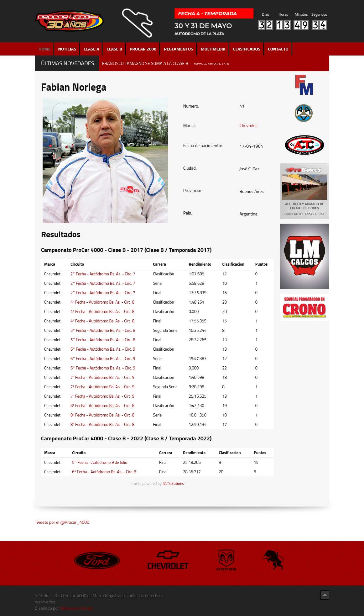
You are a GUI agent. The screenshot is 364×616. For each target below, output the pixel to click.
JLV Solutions (173, 483)
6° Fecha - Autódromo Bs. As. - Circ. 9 (103, 349)
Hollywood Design (77, 608)
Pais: (188, 213)
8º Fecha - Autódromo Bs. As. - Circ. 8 (102, 406)
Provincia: (192, 190)
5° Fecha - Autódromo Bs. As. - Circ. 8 (103, 330)
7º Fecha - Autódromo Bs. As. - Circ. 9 (102, 377)
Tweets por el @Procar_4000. (62, 522)
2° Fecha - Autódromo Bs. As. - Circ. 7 (103, 274)
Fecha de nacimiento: (203, 146)
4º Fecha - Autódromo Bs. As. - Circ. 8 (102, 302)
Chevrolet (248, 125)
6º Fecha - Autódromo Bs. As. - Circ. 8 (104, 472)
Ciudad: (190, 168)
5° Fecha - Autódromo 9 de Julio (100, 462)
